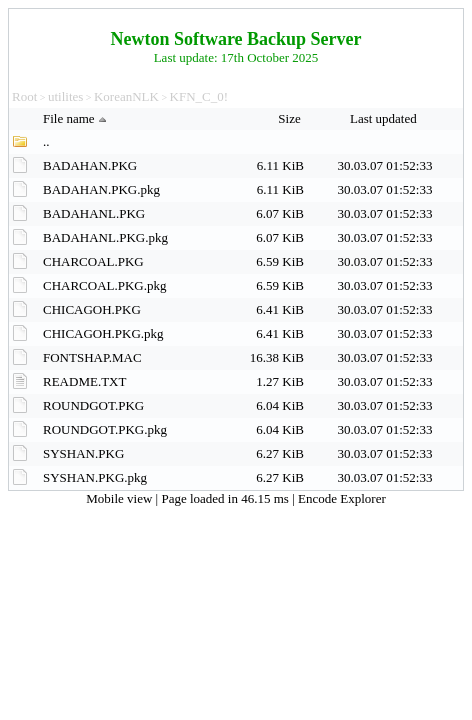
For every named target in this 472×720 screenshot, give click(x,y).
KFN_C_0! (199, 96)
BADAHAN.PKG (90, 165)
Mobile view (120, 498)
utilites (65, 96)
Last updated (385, 118)
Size (291, 118)
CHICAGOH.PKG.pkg (103, 333)
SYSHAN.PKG (83, 453)
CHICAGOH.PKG (92, 309)
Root (24, 96)
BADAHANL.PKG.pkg (105, 237)
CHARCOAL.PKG (93, 261)
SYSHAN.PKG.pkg (95, 477)
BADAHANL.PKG (94, 213)
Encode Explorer (342, 498)
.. (46, 141)
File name (77, 118)
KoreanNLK (126, 96)
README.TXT (84, 381)
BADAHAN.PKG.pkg (101, 189)
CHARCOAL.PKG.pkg (105, 285)
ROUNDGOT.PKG (93, 405)
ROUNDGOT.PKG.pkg (105, 429)
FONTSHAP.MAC (92, 357)
